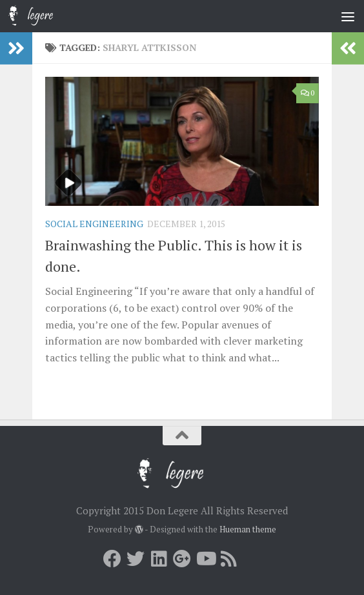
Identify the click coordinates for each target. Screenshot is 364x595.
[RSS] (228, 559)
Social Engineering (94, 224)
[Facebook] (112, 559)
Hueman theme (248, 529)
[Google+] (182, 559)
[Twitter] (136, 559)
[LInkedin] (159, 559)
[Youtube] (205, 559)
